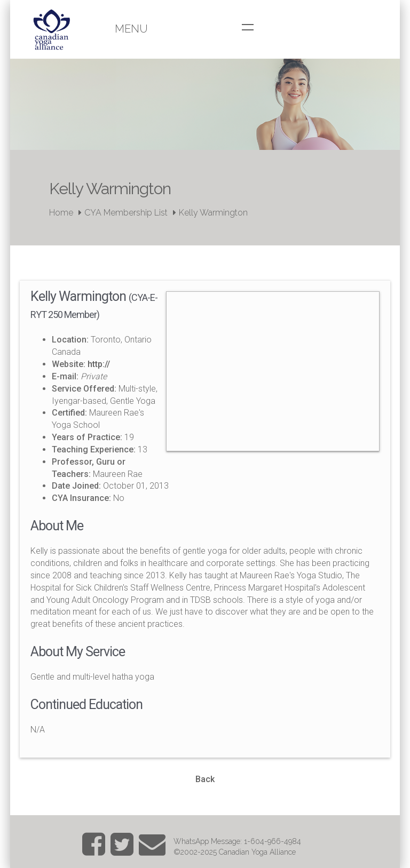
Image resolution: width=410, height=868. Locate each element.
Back (205, 779)
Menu (131, 29)
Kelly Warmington (213, 213)
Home (61, 213)
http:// (99, 364)
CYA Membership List (126, 213)
